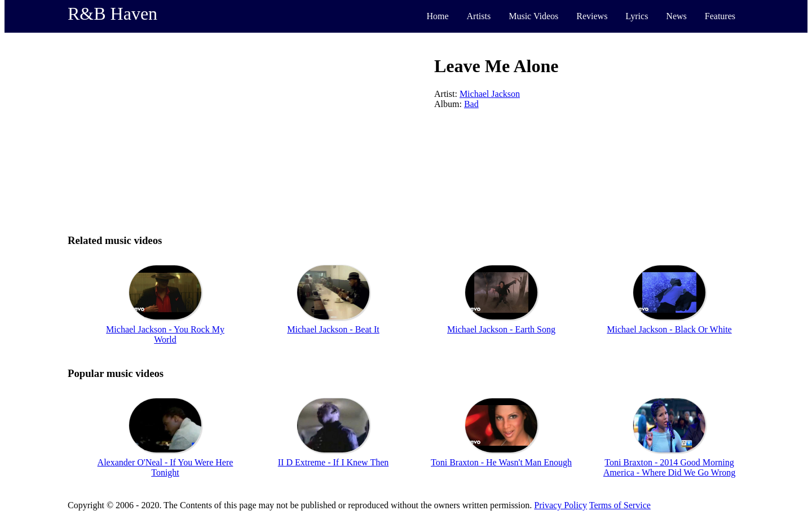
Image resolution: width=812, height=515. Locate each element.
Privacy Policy (561, 505)
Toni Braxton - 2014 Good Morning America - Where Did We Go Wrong (669, 467)
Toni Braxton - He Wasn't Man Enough (501, 462)
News (676, 16)
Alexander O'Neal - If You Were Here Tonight (166, 467)
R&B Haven (112, 14)
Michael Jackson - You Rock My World (165, 334)
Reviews (592, 16)
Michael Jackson (490, 94)
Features (720, 16)
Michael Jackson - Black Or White (669, 329)
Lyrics (637, 16)
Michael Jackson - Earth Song (501, 329)
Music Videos (533, 16)
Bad (471, 104)
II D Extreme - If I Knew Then (334, 462)
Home (437, 16)
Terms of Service (620, 505)
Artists (479, 16)
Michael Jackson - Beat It (333, 329)
